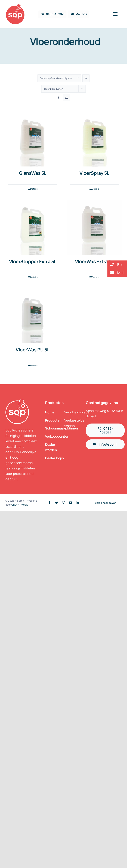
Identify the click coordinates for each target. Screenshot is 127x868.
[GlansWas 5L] (33, 139)
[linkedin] (77, 503)
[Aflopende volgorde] (86, 78)
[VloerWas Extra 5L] (94, 228)
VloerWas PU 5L (33, 350)
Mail (116, 273)
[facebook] (50, 503)
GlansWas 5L (33, 173)
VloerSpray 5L (94, 173)
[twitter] (57, 503)
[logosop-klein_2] (15, 5)
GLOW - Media (20, 505)
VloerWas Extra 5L (94, 261)
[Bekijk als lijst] (67, 98)
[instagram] (63, 503)
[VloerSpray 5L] (94, 139)
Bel (115, 265)
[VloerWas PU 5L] (33, 316)
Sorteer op (56, 78)
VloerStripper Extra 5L (33, 261)
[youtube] (70, 503)
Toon (54, 89)
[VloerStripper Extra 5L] (33, 228)
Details (34, 189)
